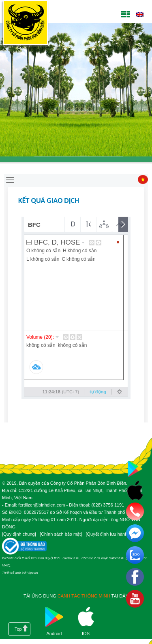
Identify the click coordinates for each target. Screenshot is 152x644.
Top (18, 629)
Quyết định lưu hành (107, 534)
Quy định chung (19, 534)
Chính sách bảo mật (61, 534)
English (140, 15)
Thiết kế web (11, 573)
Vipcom (33, 573)
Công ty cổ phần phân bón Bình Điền (25, 24)
